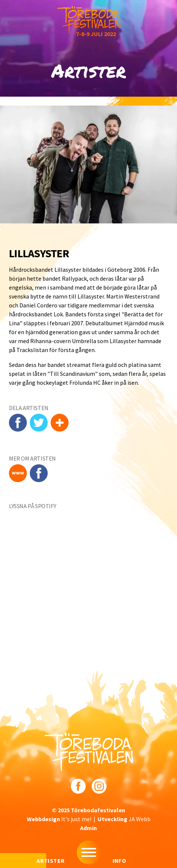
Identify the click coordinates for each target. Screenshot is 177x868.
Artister (50, 861)
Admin (88, 828)
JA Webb (124, 819)
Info (119, 861)
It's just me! (59, 819)
